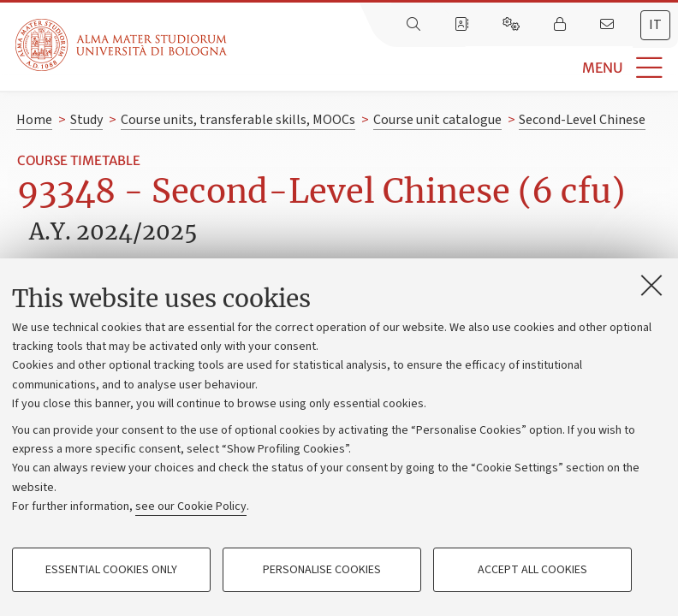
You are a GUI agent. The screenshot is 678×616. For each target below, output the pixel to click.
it (655, 25)
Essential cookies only (111, 570)
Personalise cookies (322, 570)
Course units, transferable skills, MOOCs (238, 120)
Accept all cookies (532, 570)
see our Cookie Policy (191, 506)
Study (86, 120)
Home (34, 120)
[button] (452, 68)
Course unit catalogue (437, 120)
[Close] (651, 285)
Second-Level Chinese (582, 120)
